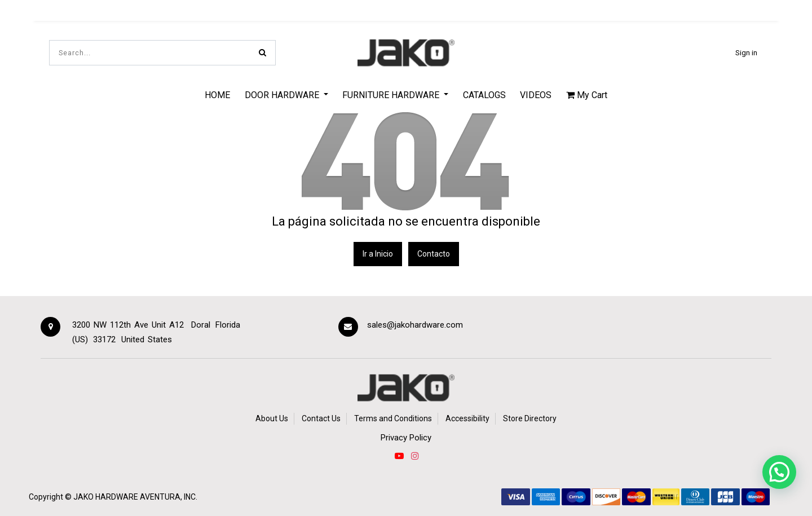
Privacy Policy (406, 438)
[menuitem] (217, 95)
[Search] (262, 53)
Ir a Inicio (378, 254)
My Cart (587, 95)
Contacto (434, 254)
